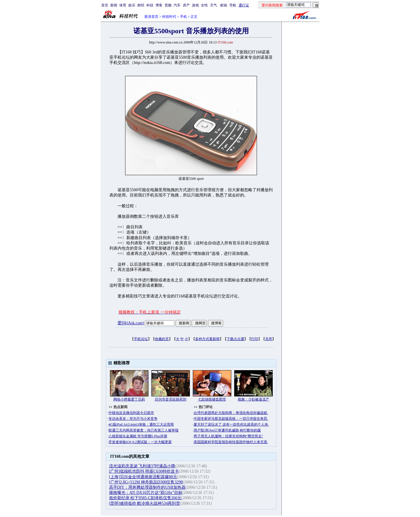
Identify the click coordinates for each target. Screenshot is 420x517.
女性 (204, 5)
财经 (141, 5)
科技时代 (169, 17)
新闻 (114, 5)
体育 (123, 5)
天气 (213, 5)
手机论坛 (141, 339)
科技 (150, 5)
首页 (105, 5)
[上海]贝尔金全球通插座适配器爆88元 (143, 477)
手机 (183, 17)
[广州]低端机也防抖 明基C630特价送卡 (144, 471)
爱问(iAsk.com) (131, 323)
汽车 (177, 5)
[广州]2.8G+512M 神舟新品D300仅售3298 (146, 482)
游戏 (195, 5)
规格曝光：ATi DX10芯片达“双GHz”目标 (146, 493)
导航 (233, 5)
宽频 (168, 5)
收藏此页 (162, 339)
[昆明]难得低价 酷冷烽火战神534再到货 (145, 503)
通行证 (244, 5)
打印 (255, 339)
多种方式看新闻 (207, 339)
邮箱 (224, 5)
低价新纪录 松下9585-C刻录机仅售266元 (145, 498)
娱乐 (132, 5)
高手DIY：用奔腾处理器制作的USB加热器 (147, 487)
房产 (186, 5)
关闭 (269, 339)
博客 (159, 5)
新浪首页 (151, 17)
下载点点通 (235, 339)
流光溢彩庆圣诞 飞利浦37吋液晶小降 (142, 466)
